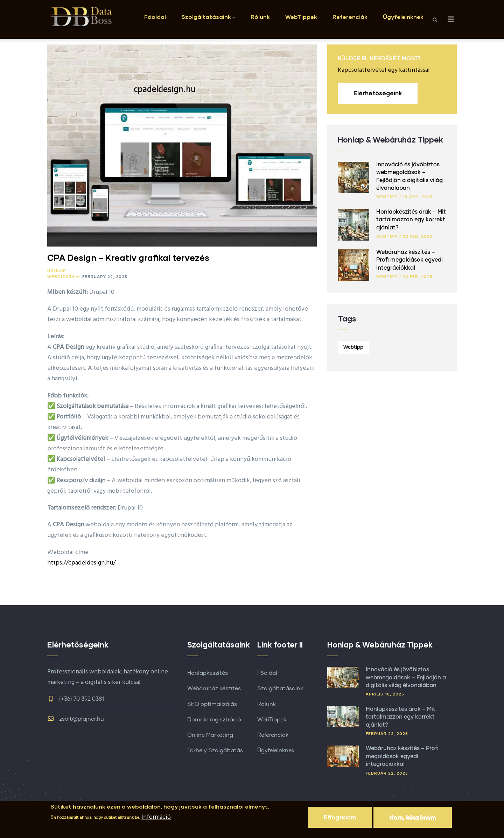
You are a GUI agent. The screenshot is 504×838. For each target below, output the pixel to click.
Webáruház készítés (214, 688)
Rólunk (260, 17)
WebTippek (301, 17)
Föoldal (155, 17)
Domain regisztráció (214, 720)
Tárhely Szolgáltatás (215, 750)
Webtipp (387, 197)
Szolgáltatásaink (208, 17)
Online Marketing (210, 735)
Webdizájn (61, 276)
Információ (156, 820)
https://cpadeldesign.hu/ (81, 563)
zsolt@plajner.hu (76, 719)
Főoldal (267, 673)
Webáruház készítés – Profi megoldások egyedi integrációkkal (409, 260)
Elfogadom (340, 820)
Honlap (57, 270)
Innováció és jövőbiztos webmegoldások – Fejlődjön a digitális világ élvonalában (406, 677)
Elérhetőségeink (378, 93)
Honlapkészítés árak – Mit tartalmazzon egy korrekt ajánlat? (411, 220)
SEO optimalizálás (212, 704)
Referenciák (350, 17)
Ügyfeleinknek (403, 17)
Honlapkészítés (208, 673)
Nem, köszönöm (413, 820)
